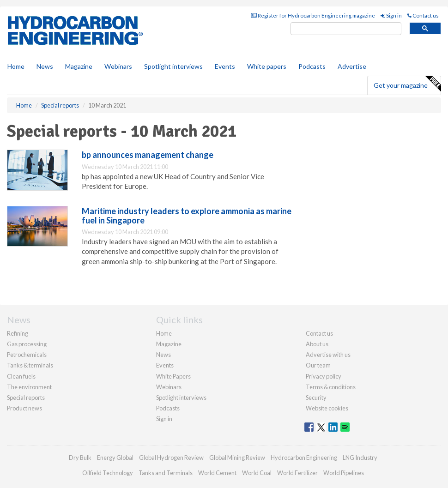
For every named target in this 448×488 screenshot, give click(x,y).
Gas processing (27, 344)
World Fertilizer (297, 473)
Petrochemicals (27, 355)
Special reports (26, 398)
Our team (318, 365)
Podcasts (312, 66)
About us (317, 344)
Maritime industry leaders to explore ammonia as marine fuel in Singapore (187, 216)
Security (316, 398)
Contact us (423, 15)
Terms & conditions (331, 387)
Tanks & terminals (30, 365)
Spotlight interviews (173, 66)
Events (225, 66)
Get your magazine (407, 84)
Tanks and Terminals (166, 473)
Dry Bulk (80, 458)
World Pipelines (344, 473)
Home (16, 66)
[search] (346, 29)
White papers (267, 66)
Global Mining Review (237, 458)
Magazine (79, 66)
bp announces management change (148, 155)
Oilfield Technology (108, 473)
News (163, 355)
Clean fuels (21, 376)
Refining (18, 333)
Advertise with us (328, 355)
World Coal (257, 473)
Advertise (352, 66)
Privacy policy (324, 376)
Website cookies (327, 408)
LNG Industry (360, 458)
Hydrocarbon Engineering (304, 458)
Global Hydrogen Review (171, 458)
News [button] (45, 66)
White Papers (173, 376)
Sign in (391, 15)
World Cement (217, 473)
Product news (24, 408)
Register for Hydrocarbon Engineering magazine (313, 15)
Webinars (118, 66)
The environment (29, 387)
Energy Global (115, 458)
